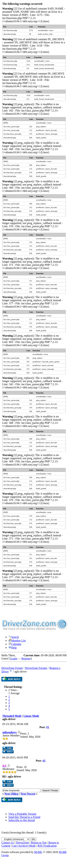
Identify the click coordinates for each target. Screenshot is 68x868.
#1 (48, 727)
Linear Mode (31, 716)
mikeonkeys (10, 732)
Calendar (15, 644)
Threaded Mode (12, 716)
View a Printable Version (22, 814)
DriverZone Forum (12, 668)
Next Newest (28, 794)
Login (14, 658)
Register (26, 658)
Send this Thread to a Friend (24, 817)
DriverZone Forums (36, 668)
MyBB (38, 852)
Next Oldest (11, 794)
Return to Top (39, 843)
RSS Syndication (47, 846)
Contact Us (8, 843)
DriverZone (23, 843)
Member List (17, 641)
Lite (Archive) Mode (24, 846)
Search (14, 637)
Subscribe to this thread (22, 820)
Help (13, 648)
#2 (44, 761)
